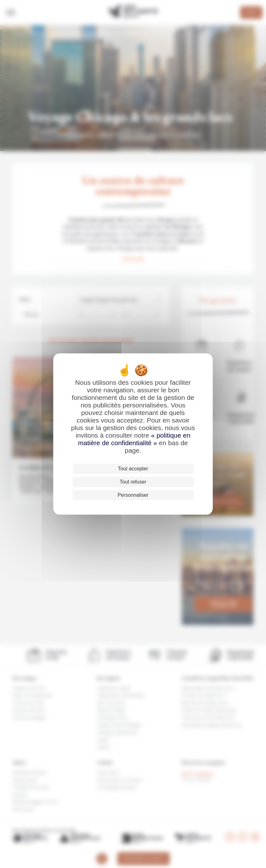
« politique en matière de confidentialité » (134, 439)
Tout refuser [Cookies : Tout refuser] (133, 482)
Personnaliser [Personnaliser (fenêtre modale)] (133, 495)
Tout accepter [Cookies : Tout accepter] (133, 469)
